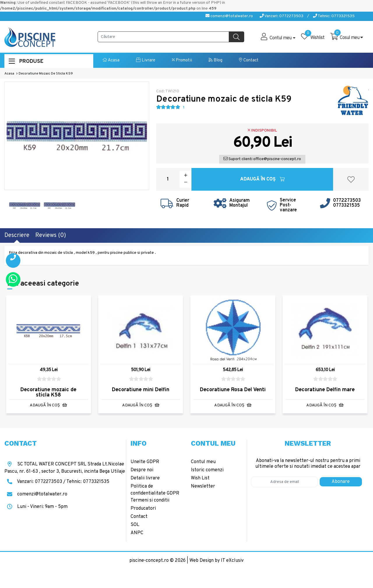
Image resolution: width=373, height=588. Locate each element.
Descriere (17, 235)
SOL (135, 525)
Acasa (111, 60)
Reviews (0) (51, 235)
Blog (215, 60)
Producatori (143, 509)
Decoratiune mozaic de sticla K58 (48, 393)
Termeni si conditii (150, 500)
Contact (249, 60)
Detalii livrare (145, 478)
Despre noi (142, 470)
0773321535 (346, 206)
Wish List (200, 478)
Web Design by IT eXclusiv (217, 561)
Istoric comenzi (207, 470)
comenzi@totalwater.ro (229, 16)
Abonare (341, 482)
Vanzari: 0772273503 (281, 16)
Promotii (182, 60)
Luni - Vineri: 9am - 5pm (36, 507)
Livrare (146, 60)
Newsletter (203, 486)
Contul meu (203, 462)
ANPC (137, 533)
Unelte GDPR (145, 462)
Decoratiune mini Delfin (141, 390)
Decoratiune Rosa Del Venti (233, 390)
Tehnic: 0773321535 (334, 16)
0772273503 (347, 201)
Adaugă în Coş (262, 179)
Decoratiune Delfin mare (325, 390)
